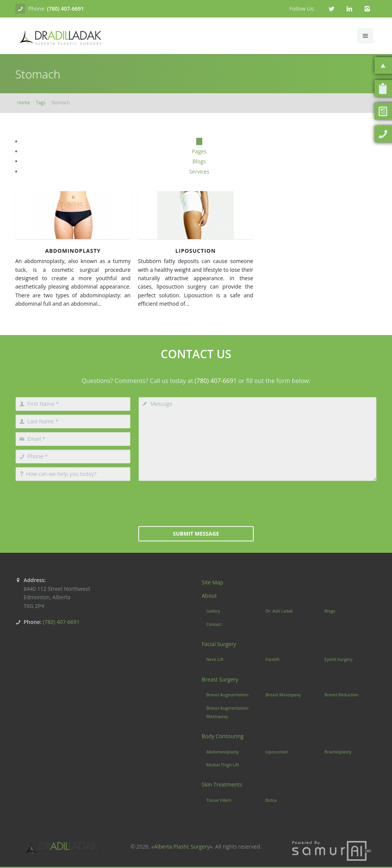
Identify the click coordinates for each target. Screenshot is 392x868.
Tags (41, 103)
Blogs (199, 161)
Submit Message (196, 534)
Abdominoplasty (73, 251)
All (199, 141)
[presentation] (196, 503)
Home (24, 103)
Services (199, 172)
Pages (199, 151)
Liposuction (195, 251)
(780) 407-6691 (65, 9)
